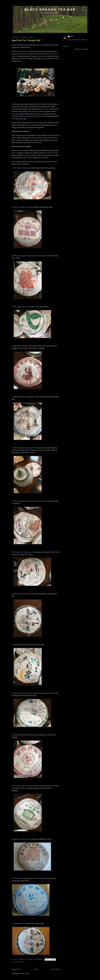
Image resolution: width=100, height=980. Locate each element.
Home (36, 969)
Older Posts (55, 969)
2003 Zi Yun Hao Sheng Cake (23, 207)
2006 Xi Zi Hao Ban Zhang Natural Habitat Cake (29, 256)
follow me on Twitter (82, 49)
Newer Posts (16, 969)
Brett (72, 36)
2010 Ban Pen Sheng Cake (22, 552)
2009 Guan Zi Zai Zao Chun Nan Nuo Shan (29, 693)
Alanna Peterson (44, 109)
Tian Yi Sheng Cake (24, 839)
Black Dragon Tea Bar (50, 10)
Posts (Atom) (25, 973)
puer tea (21, 962)
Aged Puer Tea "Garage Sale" (26, 40)
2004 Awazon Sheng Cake (22, 168)
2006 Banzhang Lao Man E (23, 786)
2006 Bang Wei (19, 878)
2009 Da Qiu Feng (20, 594)
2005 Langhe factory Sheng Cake (25, 448)
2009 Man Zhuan (20, 924)
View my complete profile (78, 40)
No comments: (39, 959)
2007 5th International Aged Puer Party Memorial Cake (32, 501)
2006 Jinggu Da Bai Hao (21, 307)
